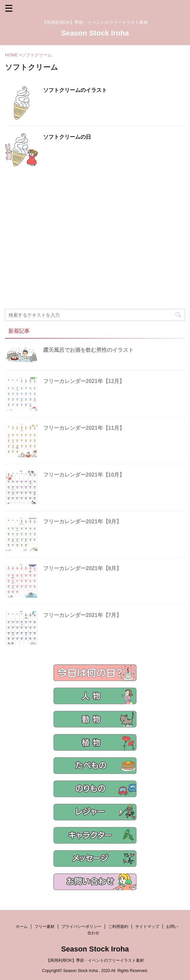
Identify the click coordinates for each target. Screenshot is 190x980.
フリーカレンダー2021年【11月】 (84, 428)
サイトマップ (147, 927)
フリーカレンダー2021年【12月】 (84, 381)
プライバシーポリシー (81, 927)
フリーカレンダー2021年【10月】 (84, 475)
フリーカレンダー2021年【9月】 (83, 522)
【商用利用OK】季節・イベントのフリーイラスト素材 (95, 960)
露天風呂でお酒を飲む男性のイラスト (88, 350)
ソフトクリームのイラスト (75, 90)
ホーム (22, 927)
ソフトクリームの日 (67, 137)
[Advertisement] (95, 259)
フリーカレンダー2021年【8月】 (83, 568)
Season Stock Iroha (95, 33)
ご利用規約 (118, 927)
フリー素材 (45, 927)
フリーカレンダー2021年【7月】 (83, 615)
